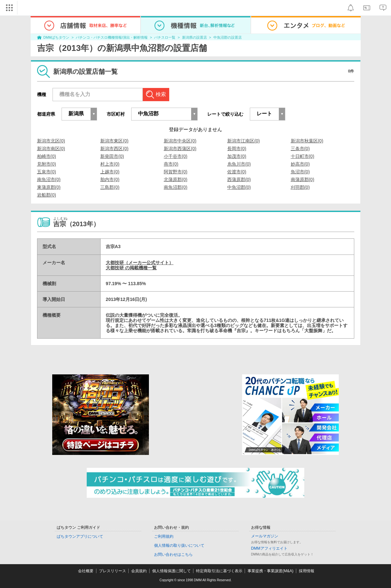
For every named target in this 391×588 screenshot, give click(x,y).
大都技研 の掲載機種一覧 (131, 268)
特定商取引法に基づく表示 (219, 571)
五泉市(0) (47, 172)
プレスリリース (112, 571)
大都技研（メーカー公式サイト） (140, 263)
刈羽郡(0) (300, 187)
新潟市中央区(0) (180, 141)
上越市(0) (110, 172)
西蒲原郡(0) (239, 179)
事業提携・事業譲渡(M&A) (270, 571)
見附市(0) (47, 164)
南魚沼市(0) (49, 179)
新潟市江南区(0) (244, 141)
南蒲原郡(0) (303, 179)
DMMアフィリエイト (269, 548)
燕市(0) (171, 164)
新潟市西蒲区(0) (180, 149)
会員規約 (139, 571)
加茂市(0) (237, 156)
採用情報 (307, 571)
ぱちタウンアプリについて (80, 536)
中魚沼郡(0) (239, 187)
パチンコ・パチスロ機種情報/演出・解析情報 (112, 37)
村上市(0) (110, 164)
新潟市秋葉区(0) (307, 141)
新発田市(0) (112, 156)
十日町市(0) (303, 156)
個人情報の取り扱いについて (179, 545)
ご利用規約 (164, 536)
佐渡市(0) (237, 172)
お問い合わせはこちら (173, 554)
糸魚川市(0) (239, 164)
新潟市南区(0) (51, 149)
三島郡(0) (110, 187)
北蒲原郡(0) (176, 179)
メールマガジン (265, 536)
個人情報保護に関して (171, 571)
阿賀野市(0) (176, 172)
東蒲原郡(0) (49, 187)
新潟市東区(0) (114, 141)
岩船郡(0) (47, 195)
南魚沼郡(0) (176, 187)
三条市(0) (300, 149)
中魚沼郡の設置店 (228, 37)
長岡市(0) (237, 149)
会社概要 (86, 571)
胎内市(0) (110, 179)
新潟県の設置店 (195, 37)
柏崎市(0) (47, 156)
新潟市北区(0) (51, 141)
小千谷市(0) (176, 156)
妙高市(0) (300, 164)
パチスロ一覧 (165, 37)
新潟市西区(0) (114, 149)
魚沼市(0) (300, 172)
